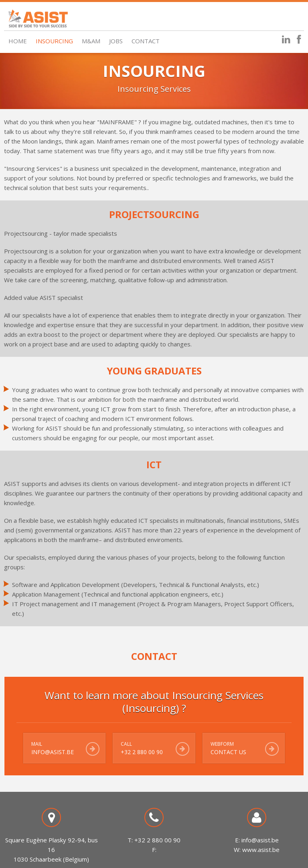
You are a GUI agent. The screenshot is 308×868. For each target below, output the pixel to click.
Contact (146, 41)
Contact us (228, 752)
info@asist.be (53, 752)
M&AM (91, 41)
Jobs (116, 41)
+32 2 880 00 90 (142, 752)
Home (18, 41)
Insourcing (54, 41)
